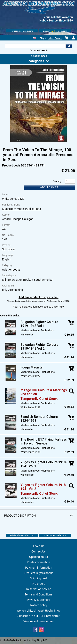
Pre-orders (38, 584)
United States (55, 38)
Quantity (57, 181)
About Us (38, 546)
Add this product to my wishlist (39, 297)
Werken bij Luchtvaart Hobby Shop (39, 611)
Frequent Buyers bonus (39, 573)
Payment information (39, 568)
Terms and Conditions (38, 594)
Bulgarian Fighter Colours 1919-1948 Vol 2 (39, 347)
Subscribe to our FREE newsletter (38, 616)
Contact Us (38, 551)
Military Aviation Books (17, 280)
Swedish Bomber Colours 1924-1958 (39, 419)
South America (43, 280)
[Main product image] (38, 141)
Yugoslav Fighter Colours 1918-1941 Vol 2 (44, 487)
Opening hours (38, 557)
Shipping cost (39, 578)
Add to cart (49, 187)
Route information (38, 562)
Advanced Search (39, 50)
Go (69, 46)
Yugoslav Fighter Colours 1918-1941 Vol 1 (44, 464)
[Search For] (36, 46)
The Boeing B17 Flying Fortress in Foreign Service (44, 441)
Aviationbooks (11, 270)
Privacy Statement (39, 600)
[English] (34, 37)
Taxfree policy (38, 605)
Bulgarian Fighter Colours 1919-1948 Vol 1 (39, 324)
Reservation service (39, 589)
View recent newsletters (38, 621)
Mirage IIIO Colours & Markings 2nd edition (44, 392)
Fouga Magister (32, 367)
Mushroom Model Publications (21, 209)
